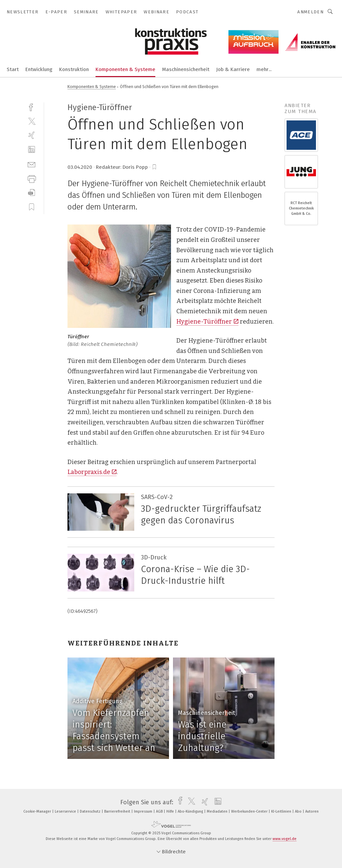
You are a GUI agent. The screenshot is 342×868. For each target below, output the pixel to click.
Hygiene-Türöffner (207, 322)
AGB (160, 811)
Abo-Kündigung (191, 811)
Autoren (312, 811)
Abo (299, 811)
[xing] (32, 135)
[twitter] (32, 121)
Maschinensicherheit (186, 69)
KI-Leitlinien (282, 811)
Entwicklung (39, 69)
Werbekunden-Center (250, 811)
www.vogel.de (285, 839)
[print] (32, 178)
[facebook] (32, 107)
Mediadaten (218, 811)
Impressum (144, 811)
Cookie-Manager (38, 811)
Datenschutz (91, 811)
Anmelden (310, 12)
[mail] (32, 164)
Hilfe (171, 811)
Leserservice (66, 811)
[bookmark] (154, 167)
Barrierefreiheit (118, 811)
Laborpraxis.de (92, 472)
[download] (32, 193)
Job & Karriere (233, 69)
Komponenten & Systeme (125, 69)
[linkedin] (32, 150)
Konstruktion (74, 69)
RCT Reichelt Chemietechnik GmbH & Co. (301, 208)
